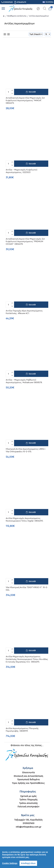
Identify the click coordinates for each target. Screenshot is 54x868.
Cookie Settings (10, 863)
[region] (27, 857)
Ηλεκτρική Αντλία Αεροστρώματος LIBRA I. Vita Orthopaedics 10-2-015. (26, 450)
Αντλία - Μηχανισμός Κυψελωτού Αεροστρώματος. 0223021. (22, 171)
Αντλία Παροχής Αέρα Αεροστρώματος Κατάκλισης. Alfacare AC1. (24, 312)
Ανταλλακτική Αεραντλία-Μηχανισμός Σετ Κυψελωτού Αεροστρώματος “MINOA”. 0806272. (25, 100)
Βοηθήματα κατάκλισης (17, 16)
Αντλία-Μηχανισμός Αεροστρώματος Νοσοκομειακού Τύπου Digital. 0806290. (25, 519)
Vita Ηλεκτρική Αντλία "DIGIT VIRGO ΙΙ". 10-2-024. (27, 589)
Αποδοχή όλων (28, 863)
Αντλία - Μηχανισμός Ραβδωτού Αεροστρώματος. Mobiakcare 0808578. (24, 381)
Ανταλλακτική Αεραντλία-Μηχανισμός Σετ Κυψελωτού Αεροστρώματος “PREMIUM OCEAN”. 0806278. (25, 241)
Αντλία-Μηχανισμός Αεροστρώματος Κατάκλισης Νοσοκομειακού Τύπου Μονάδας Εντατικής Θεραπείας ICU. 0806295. (27, 659)
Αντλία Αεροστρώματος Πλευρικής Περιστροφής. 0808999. (22, 730)
